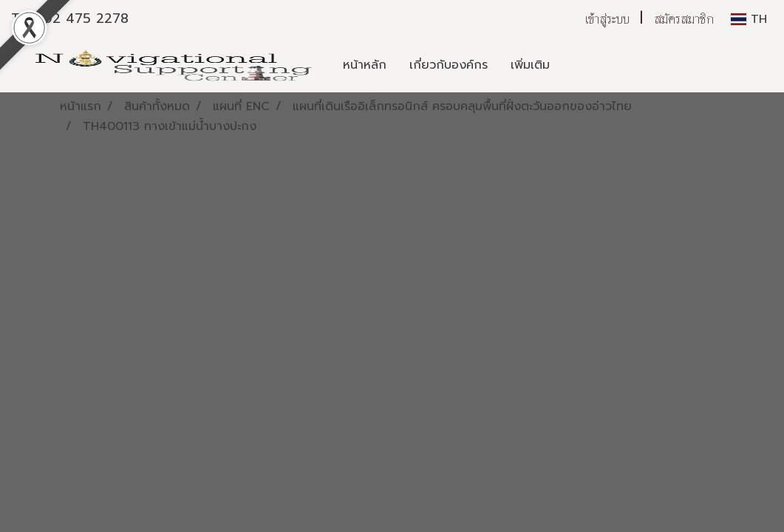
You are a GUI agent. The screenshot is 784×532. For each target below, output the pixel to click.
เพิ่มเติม (530, 65)
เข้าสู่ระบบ (607, 19)
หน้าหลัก (365, 65)
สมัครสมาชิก (684, 19)
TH (749, 19)
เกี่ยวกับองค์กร (449, 65)
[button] (574, 65)
